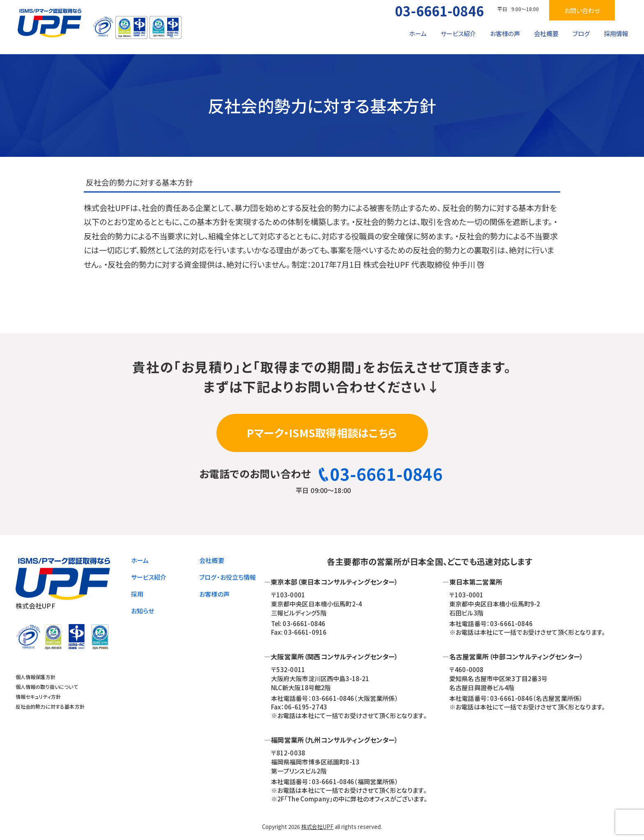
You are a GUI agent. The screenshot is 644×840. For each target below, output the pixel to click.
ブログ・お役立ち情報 (228, 577)
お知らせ (143, 611)
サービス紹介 (458, 33)
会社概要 (546, 33)
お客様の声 (505, 33)
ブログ (581, 33)
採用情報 (616, 33)
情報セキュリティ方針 (38, 697)
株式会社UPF (317, 827)
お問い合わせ (582, 10)
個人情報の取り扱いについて (47, 687)
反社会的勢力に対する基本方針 (50, 706)
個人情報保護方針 (36, 677)
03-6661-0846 (439, 11)
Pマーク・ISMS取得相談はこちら (322, 433)
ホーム (418, 33)
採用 (137, 594)
